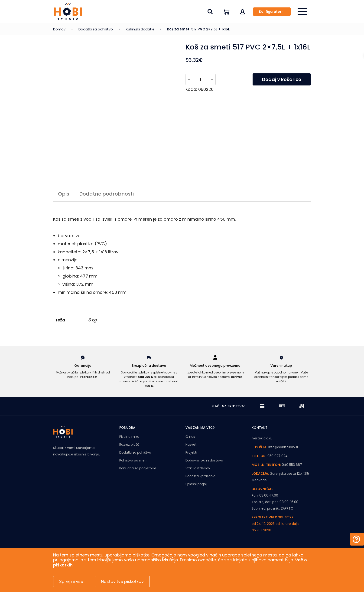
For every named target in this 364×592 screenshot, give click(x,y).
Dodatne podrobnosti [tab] (106, 194)
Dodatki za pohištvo (96, 29)
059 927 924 (278, 456)
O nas (190, 437)
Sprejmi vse (71, 581)
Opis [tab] (64, 194)
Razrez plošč (129, 445)
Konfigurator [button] (270, 12)
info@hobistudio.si (283, 447)
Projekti (191, 452)
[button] (243, 12)
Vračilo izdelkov (198, 468)
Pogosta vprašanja (200, 476)
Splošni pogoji (196, 484)
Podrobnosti (89, 377)
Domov (59, 29)
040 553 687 (292, 465)
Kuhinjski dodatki (140, 29)
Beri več (237, 377)
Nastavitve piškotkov (122, 581)
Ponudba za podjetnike (138, 468)
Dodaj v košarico (282, 79)
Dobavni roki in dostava (204, 460)
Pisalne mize (129, 437)
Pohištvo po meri (133, 460)
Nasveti (191, 445)
